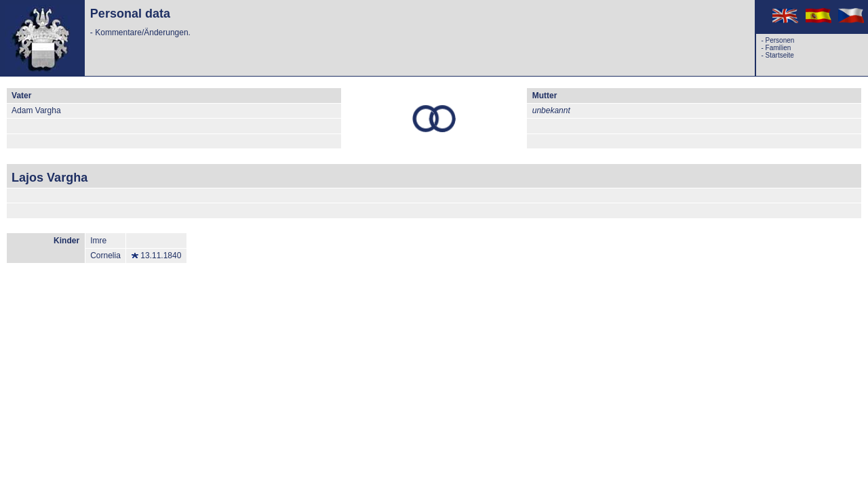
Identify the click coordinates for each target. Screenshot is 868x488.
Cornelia (105, 256)
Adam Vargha (36, 110)
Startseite (780, 55)
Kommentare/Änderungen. (143, 33)
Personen (780, 40)
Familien (778, 48)
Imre (98, 241)
